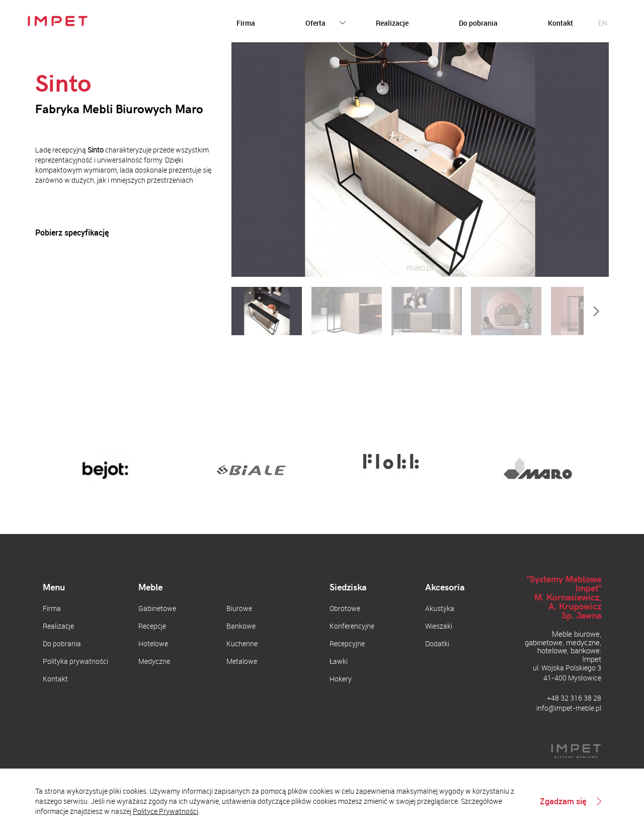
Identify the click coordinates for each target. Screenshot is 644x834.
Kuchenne (242, 643)
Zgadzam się (563, 801)
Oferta (315, 23)
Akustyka (440, 608)
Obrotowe (345, 608)
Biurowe (239, 608)
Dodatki (437, 643)
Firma (246, 23)
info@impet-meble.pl (569, 708)
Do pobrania (478, 23)
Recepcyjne (347, 643)
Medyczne (154, 661)
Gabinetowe (157, 608)
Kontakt (560, 23)
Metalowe (242, 661)
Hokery (341, 679)
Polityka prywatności (75, 661)
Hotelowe (153, 643)
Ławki (339, 661)
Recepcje (152, 626)
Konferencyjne (352, 626)
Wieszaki (439, 626)
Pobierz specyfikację (72, 233)
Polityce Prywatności (166, 811)
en (603, 23)
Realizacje (392, 23)
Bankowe (241, 626)
